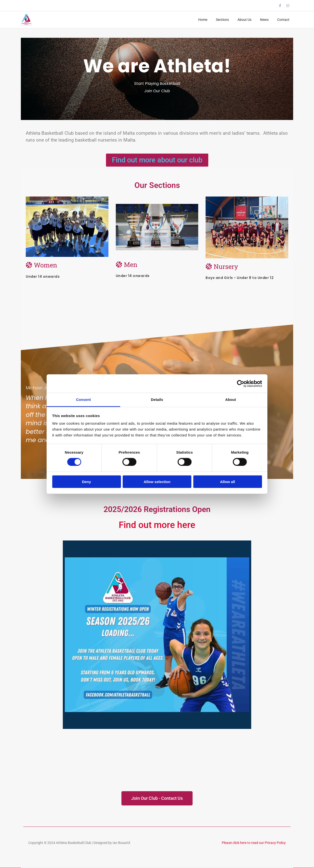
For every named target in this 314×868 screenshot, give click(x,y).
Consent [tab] (84, 400)
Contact (283, 20)
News (264, 20)
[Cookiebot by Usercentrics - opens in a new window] (241, 383)
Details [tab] (157, 400)
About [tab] (231, 400)
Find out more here (157, 525)
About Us (244, 20)
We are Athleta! (157, 66)
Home (203, 20)
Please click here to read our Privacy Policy (254, 843)
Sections (222, 20)
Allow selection (157, 482)
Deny (86, 482)
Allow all (228, 482)
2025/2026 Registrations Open (157, 509)
